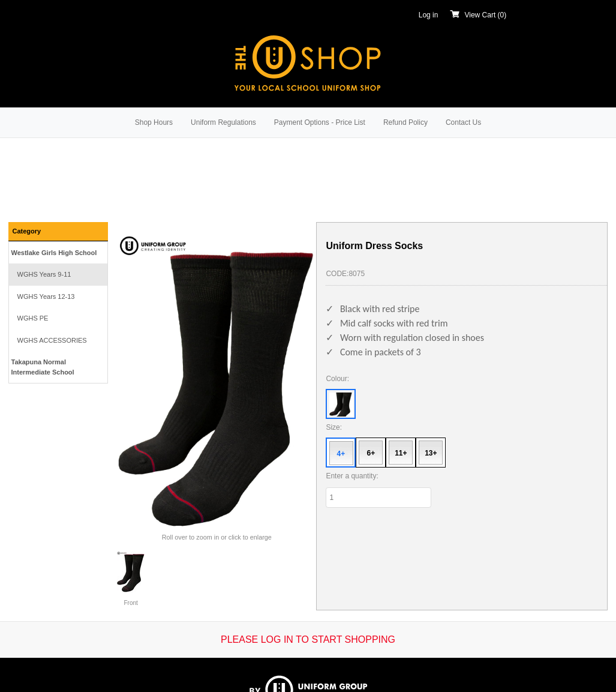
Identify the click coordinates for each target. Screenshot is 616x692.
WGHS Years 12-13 (46, 296)
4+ (341, 454)
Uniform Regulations (223, 122)
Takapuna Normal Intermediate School (43, 367)
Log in (429, 15)
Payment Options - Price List (320, 122)
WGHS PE (33, 318)
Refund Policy (405, 122)
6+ (371, 453)
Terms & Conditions (331, 636)
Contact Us (463, 122)
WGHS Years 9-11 (44, 274)
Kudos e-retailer (336, 670)
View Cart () (478, 15)
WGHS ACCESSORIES (52, 340)
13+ (431, 453)
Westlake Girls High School (54, 253)
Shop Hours (154, 122)
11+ (401, 453)
